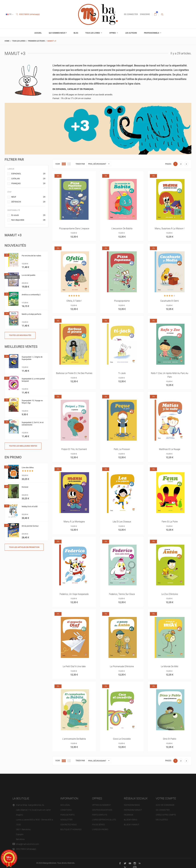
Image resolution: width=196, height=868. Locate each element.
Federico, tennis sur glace (122, 594)
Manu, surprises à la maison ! (170, 228)
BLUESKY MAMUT (132, 825)
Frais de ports (67, 815)
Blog (76, 33)
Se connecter (163, 810)
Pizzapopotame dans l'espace (74, 228)
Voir (58, 164)
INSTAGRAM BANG (132, 805)
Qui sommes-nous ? (58, 33)
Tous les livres (93, 33)
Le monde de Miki (170, 666)
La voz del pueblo (29, 275)
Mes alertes (162, 820)
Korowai (25, 487)
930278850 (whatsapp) (28, 14)
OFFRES (113, 33)
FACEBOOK (129, 815)
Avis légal (65, 805)
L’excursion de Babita (122, 228)
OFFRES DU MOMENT (101, 805)
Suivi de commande (165, 805)
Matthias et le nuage (170, 449)
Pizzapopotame (122, 301)
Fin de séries (98, 825)
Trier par (80, 164)
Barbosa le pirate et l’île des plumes (74, 373)
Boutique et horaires (71, 829)
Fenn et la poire (170, 522)
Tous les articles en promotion (24, 547)
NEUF (28, 197)
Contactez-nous (68, 825)
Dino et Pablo (170, 739)
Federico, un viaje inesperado (74, 594)
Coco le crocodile (122, 739)
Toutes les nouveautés (20, 335)
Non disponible (28, 220)
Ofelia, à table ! (74, 301)
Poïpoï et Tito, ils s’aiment (74, 449)
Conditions (66, 810)
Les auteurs (131, 33)
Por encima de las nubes (31, 256)
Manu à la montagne (74, 522)
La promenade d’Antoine (122, 666)
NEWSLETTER (66, 820)
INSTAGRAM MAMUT (133, 810)
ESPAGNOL (28, 174)
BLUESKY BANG (131, 820)
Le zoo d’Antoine (170, 594)
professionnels (152, 33)
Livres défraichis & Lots (104, 820)
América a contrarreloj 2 (31, 295)
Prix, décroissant (100, 164)
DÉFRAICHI (28, 202)
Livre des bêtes (28, 468)
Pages (168, 164)
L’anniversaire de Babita (74, 739)
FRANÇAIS (28, 184)
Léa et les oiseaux (122, 522)
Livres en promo (100, 829)
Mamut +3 (13, 235)
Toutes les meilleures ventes (23, 446)
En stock (28, 215)
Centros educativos (102, 810)
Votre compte (166, 798)
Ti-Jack (122, 373)
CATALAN (28, 179)
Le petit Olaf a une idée (74, 666)
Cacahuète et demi (170, 301)
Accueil (38, 33)
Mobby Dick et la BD (30, 507)
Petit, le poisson (122, 449)
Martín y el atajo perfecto (32, 314)
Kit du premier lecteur (30, 526)
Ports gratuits (100, 815)
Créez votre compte (166, 815)
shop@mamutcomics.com (28, 844)
